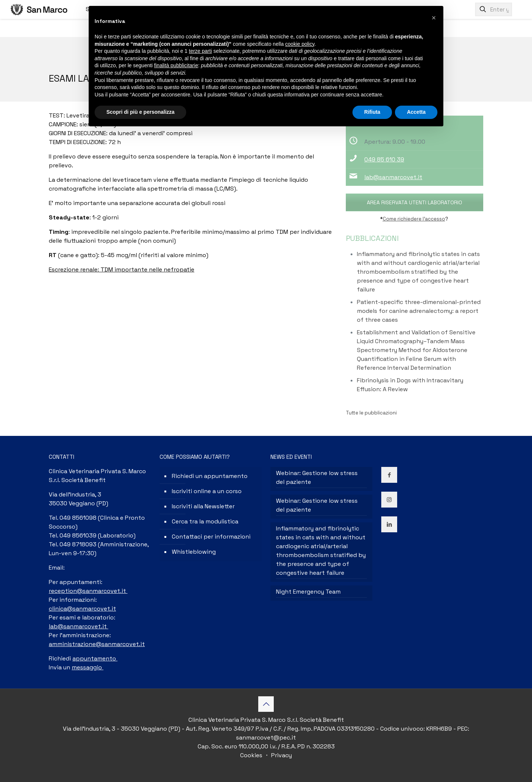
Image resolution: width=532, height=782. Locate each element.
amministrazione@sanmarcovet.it (97, 644)
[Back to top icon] (266, 704)
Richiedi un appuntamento (210, 476)
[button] (434, 18)
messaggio (88, 667)
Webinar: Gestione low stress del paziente (317, 477)
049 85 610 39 (384, 159)
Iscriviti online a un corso (207, 491)
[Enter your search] (494, 9)
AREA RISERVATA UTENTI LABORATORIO (415, 202)
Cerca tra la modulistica (205, 521)
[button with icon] (389, 475)
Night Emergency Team (308, 592)
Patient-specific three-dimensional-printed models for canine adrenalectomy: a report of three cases (419, 311)
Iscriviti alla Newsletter (203, 506)
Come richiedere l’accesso (414, 219)
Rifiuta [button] (372, 112)
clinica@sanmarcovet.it (82, 609)
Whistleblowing (194, 552)
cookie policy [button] (300, 44)
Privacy (281, 755)
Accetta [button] (416, 112)
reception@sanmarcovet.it (88, 591)
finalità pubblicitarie (176, 65)
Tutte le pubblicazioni (371, 413)
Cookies (252, 755)
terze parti (200, 51)
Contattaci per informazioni (211, 537)
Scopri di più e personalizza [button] (140, 112)
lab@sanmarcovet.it (393, 177)
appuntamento (95, 658)
